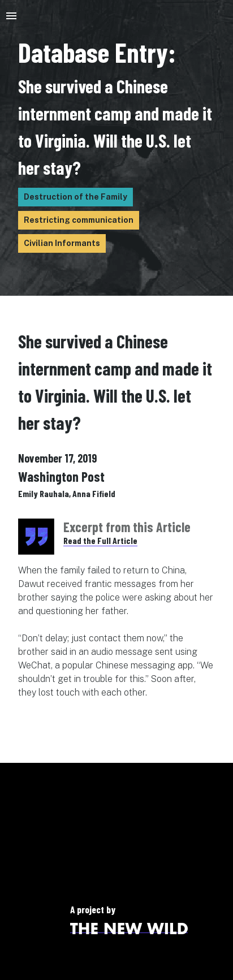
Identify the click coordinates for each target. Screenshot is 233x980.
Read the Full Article (100, 540)
